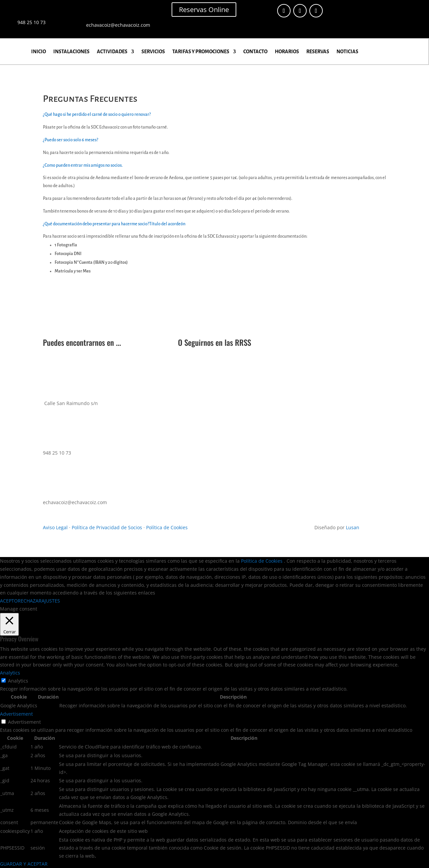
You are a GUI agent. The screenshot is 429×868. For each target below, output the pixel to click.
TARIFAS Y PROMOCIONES (201, 52)
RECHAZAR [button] (30, 601)
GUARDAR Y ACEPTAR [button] (24, 864)
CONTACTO (255, 52)
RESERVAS (318, 52)
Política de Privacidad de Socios (107, 527)
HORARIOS (287, 52)
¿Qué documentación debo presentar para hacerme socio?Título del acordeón (114, 224)
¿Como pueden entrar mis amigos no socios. (83, 165)
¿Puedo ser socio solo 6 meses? (71, 140)
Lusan (353, 527)
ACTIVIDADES (112, 52)
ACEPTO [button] (9, 601)
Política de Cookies (167, 527)
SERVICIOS (153, 52)
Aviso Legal (55, 527)
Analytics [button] (10, 673)
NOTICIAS (347, 52)
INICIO (39, 52)
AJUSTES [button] (51, 601)
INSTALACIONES (71, 52)
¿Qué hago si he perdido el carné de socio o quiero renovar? (97, 114)
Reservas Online (204, 10)
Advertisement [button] (16, 714)
